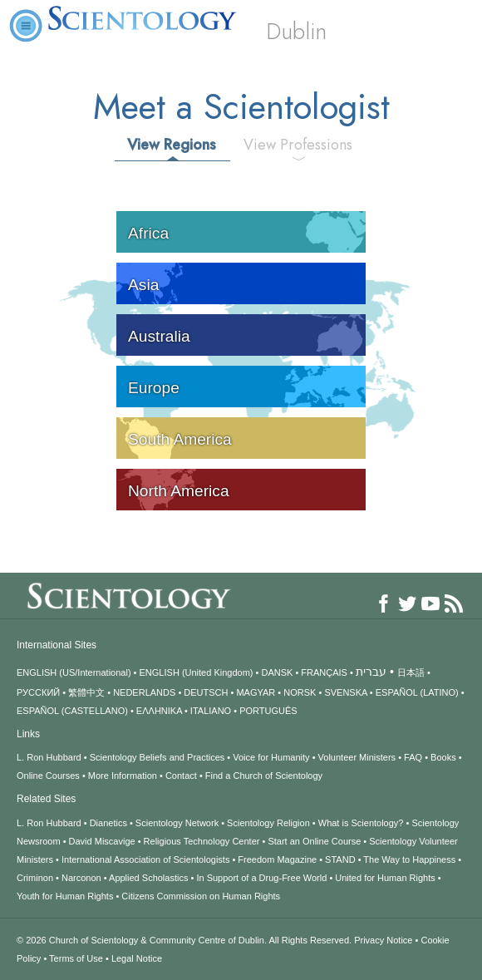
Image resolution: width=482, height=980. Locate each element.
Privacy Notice (383, 940)
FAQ (413, 757)
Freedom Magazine (277, 859)
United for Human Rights (385, 878)
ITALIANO (211, 711)
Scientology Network (177, 823)
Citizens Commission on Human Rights (201, 896)
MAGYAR (256, 692)
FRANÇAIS (324, 672)
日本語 (411, 672)
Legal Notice (137, 958)
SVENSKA (345, 692)
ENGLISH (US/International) (74, 672)
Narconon (81, 878)
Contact (181, 776)
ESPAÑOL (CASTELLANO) (72, 711)
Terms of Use (76, 958)
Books (443, 757)
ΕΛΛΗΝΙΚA (159, 711)
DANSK (277, 672)
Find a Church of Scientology (264, 776)
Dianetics (108, 823)
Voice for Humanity (271, 757)
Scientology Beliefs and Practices (157, 757)
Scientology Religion (268, 823)
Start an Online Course (314, 841)
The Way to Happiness (409, 859)
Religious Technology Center (202, 841)
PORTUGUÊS (268, 711)
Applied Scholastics (148, 878)
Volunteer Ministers (357, 757)
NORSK (300, 692)
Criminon (35, 878)
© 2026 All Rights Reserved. (185, 940)
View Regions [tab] (172, 145)
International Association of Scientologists (145, 859)
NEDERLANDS (144, 692)
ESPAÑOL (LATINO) (417, 692)
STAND (340, 859)
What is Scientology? (361, 823)
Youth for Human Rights (65, 896)
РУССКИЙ (38, 692)
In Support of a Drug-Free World (261, 878)
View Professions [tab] (298, 145)
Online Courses (48, 776)
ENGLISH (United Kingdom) (197, 672)
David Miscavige (102, 841)
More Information (123, 776)
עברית (371, 672)
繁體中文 (86, 692)
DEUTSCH (206, 692)
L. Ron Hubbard (49, 757)
